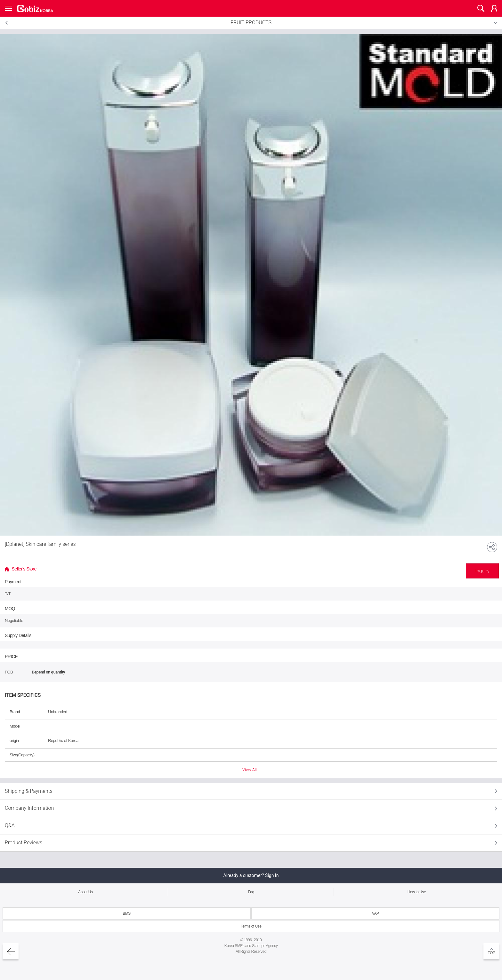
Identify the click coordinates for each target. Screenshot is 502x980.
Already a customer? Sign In (251, 875)
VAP (376, 913)
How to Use (417, 892)
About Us (85, 892)
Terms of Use (251, 926)
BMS (127, 913)
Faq (251, 892)
